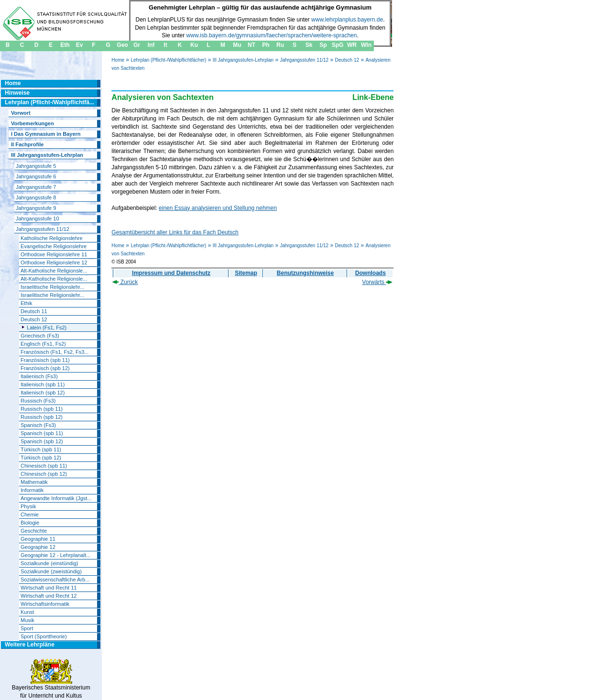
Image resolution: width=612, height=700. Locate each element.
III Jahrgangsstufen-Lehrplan (243, 60)
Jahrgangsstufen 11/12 (304, 60)
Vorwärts (377, 282)
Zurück (125, 282)
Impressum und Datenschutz (171, 273)
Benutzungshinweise (305, 273)
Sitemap (246, 273)
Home (118, 60)
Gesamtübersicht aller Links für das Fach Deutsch (175, 232)
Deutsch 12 (347, 60)
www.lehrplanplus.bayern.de (347, 20)
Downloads (371, 273)
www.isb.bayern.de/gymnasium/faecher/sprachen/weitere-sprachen (272, 35)
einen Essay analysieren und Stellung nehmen (218, 208)
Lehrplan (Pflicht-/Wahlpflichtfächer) (168, 60)
